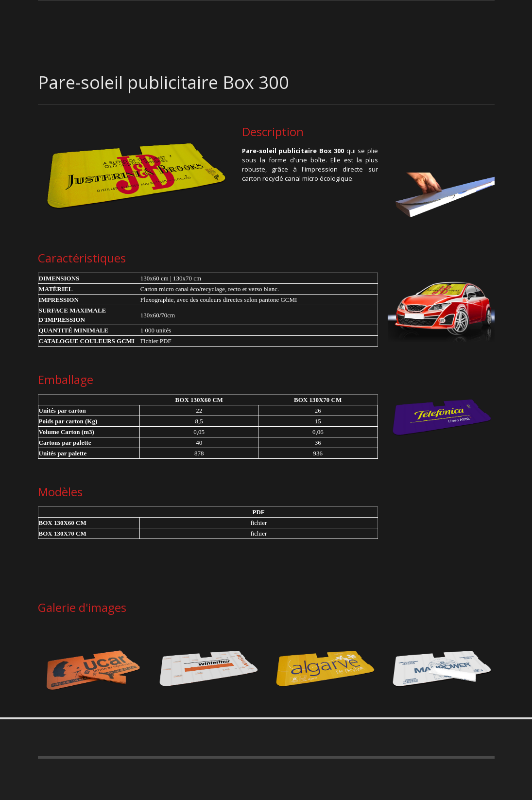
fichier (258, 523)
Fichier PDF (156, 341)
